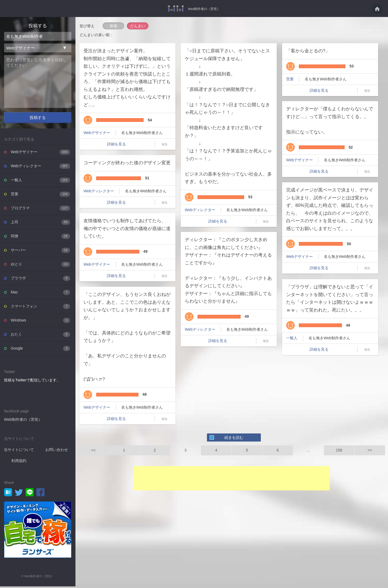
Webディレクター (40, 168)
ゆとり (40, 266)
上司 (40, 224)
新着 (113, 26)
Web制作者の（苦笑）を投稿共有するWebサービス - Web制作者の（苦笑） (173, 8)
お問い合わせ (57, 451)
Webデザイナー (40, 154)
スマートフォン (40, 308)
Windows (40, 322)
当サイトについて (19, 451)
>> (370, 450)
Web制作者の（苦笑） (204, 9)
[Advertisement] (232, 478)
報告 (165, 144)
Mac (40, 294)
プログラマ (40, 210)
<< (93, 450)
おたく (40, 336)
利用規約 (19, 462)
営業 (40, 196)
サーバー (40, 252)
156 (339, 450)
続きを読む (234, 437)
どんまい (138, 26)
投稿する (38, 119)
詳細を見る (116, 144)
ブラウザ (40, 280)
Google (40, 350)
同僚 (40, 238)
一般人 (40, 182)
